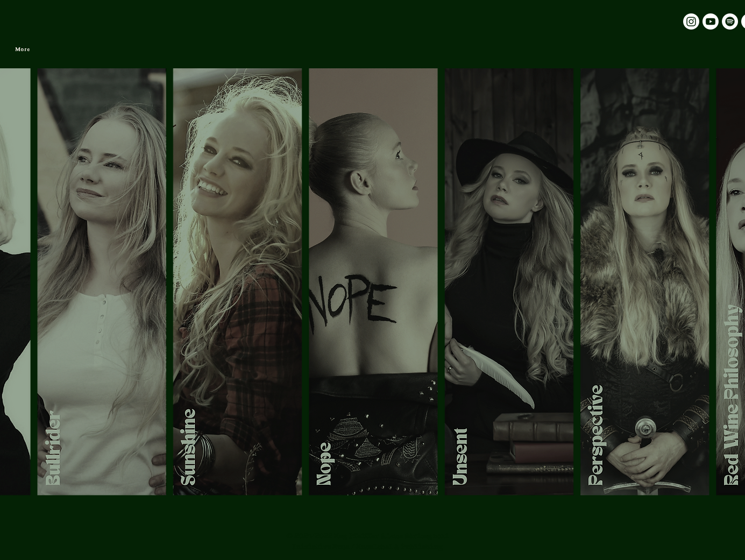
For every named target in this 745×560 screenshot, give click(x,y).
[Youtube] (711, 22)
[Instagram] (691, 22)
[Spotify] (730, 22)
